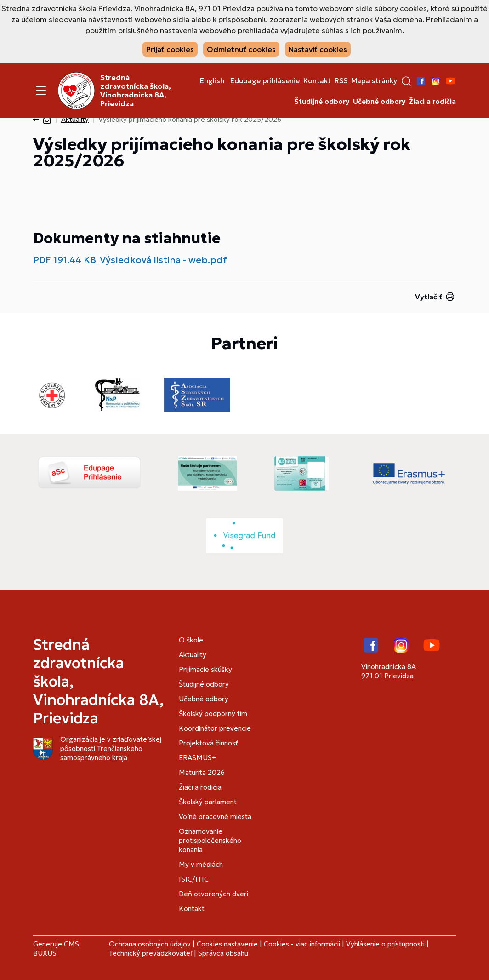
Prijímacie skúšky (205, 669)
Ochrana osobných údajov (150, 944)
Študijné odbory (322, 102)
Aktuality (75, 119)
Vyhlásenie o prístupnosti (385, 944)
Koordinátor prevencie (215, 728)
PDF (65, 260)
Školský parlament (208, 802)
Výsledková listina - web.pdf (163, 260)
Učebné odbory (379, 102)
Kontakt (317, 81)
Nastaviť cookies (318, 49)
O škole (191, 640)
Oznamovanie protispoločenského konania (210, 840)
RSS (341, 81)
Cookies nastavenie (227, 944)
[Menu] (41, 91)
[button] (406, 81)
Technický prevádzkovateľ (151, 953)
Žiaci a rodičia (432, 102)
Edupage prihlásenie (265, 81)
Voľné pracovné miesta (215, 817)
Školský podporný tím (213, 714)
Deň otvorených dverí (213, 894)
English (212, 81)
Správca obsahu (223, 953)
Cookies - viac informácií (302, 944)
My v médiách (201, 864)
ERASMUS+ (197, 758)
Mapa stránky (374, 81)
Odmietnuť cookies (241, 49)
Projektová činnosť (208, 743)
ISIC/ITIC (194, 879)
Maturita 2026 (202, 772)
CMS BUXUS (56, 948)
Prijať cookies (170, 49)
